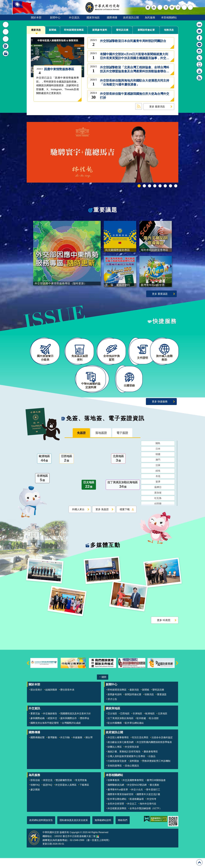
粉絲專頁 (199, 38)
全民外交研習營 (116, 814)
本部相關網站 (169, 18)
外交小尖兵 (137, 800)
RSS (199, 78)
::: (30, 22)
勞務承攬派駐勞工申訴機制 (156, 771)
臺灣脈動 (52, 748)
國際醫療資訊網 (116, 795)
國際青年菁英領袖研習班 (121, 804)
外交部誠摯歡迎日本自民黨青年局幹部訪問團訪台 (133, 43)
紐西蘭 (158, 514)
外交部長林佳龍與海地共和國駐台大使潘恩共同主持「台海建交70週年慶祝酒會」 (135, 83)
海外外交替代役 (148, 814)
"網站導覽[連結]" (154, 7)
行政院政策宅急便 (117, 771)
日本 (158, 459)
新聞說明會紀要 (146, 30)
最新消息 (36, 30)
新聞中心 (55, 18)
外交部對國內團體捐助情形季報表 (154, 752)
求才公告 (112, 709)
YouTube (199, 71)
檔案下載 (125, 520)
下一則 (177, 673)
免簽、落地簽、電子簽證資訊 (105, 428)
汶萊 (158, 476)
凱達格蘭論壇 (137, 809)
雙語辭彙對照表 (64, 790)
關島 (158, 454)
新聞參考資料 (100, 30)
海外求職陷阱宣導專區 (160, 186)
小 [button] (178, 7)
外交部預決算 (132, 757)
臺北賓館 (154, 795)
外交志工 (132, 814)
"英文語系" (160, 7)
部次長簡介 (36, 700)
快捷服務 (165, 324)
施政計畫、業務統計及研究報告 (124, 762)
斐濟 (158, 492)
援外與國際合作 (69, 728)
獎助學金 (85, 728)
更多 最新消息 (157, 107)
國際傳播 (112, 18)
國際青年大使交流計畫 (148, 804)
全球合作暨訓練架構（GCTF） (146, 818)
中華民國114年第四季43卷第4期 (144, 186)
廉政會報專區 (151, 762)
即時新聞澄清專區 (74, 30)
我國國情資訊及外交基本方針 (76, 724)
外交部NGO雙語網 (137, 795)
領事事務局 (113, 790)
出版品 (152, 766)
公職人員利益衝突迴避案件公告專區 (126, 766)
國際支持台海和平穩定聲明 (45, 733)
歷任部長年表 (67, 700)
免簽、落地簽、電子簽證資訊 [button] (6, 46)
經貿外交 (52, 728)
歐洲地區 (44, 469)
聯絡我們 (123, 830)
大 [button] (166, 7)
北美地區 (118, 469)
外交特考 (152, 809)
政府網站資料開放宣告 (41, 830)
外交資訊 (74, 18)
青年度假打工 (153, 800)
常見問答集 (81, 790)
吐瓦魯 (158, 508)
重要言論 (35, 724)
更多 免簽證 (102, 520)
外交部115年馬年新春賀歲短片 (139, 186)
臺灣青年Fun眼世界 (118, 800)
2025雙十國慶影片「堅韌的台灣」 (150, 186)
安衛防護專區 (115, 776)
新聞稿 (53, 30)
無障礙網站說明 (103, 830)
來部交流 (48, 790)
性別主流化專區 (140, 748)
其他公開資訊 (132, 776)
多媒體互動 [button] (6, 53)
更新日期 (47, 854)
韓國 (158, 465)
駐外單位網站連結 (134, 733)
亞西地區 (67, 469)
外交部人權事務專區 (118, 748)
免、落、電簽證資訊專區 (176, 186)
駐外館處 (141, 728)
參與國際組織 (38, 728)
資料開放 (134, 771)
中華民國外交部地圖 (98, 847)
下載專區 (84, 795)
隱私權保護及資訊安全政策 (74, 830)
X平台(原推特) (199, 58)
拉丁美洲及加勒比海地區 (123, 495)
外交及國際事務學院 (133, 790)
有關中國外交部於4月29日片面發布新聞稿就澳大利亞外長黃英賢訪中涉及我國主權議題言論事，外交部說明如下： (135, 56)
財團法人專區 (115, 757)
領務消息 (169, 30)
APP (199, 64)
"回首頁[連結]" (148, 7)
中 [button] (172, 7)
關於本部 (36, 18)
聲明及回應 (122, 30)
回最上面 (199, 862)
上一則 (28, 673)
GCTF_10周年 (155, 186)
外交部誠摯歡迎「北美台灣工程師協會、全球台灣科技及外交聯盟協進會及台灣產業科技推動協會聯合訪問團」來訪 (135, 69)
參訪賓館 (35, 800)
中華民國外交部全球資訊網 (102, 7)
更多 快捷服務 (160, 412)
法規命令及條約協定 (162, 748)
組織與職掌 (51, 700)
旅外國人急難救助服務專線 (199, 24)
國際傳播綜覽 (38, 748)
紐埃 (158, 481)
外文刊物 (65, 748)
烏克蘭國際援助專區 (165, 186)
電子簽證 (125, 443)
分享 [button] (184, 7)
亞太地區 (89, 495)
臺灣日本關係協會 (156, 790)
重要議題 (105, 210)
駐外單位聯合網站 (117, 809)
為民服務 (150, 18)
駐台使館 (154, 728)
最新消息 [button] (6, 25)
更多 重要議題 (160, 297)
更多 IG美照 (164, 630)
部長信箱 (199, 31)
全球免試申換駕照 (170, 186)
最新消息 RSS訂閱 (139, 106)
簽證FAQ (48, 795)
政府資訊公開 (131, 18)
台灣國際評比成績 (71, 733)
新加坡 (158, 503)
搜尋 (190, 7)
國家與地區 (93, 18)
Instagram (199, 51)
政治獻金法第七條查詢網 (121, 752)
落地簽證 (101, 443)
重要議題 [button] (6, 32)
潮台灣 (89, 748)
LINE (199, 44)
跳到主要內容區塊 (1, 1)
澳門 (158, 470)
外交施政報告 (50, 724)
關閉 (104, 687)
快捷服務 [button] (6, 39)
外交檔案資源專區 (117, 818)
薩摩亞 (158, 498)
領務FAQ (35, 795)
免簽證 (79, 443)
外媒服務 (78, 748)
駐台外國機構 (115, 733)
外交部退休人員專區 (66, 795)
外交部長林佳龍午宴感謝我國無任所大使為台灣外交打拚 (135, 96)
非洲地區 (42, 489)
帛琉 (158, 487)
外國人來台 (78, 520)
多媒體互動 (105, 555)
